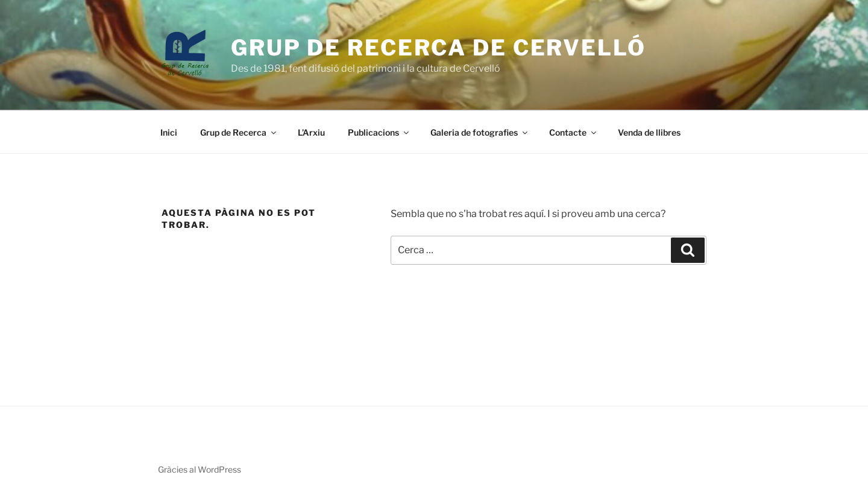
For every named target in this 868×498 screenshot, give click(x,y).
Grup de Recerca (239, 132)
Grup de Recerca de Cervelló (439, 48)
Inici (169, 132)
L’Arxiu (311, 132)
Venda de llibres (649, 132)
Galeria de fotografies (480, 132)
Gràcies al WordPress (200, 469)
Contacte (574, 132)
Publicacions (379, 132)
